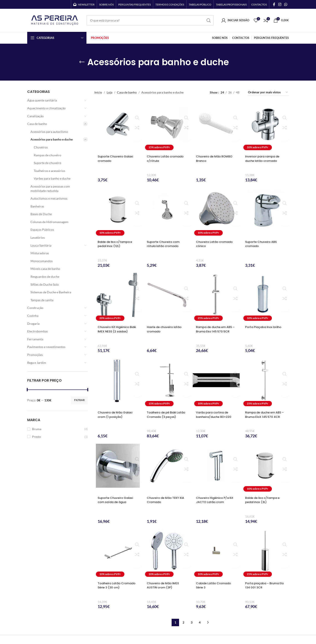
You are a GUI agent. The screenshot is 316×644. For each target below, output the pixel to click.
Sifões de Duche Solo (45, 284)
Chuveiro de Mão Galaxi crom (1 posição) (117, 415)
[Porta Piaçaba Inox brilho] (265, 298)
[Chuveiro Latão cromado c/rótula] (167, 127)
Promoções (35, 355)
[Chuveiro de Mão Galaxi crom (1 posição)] (118, 383)
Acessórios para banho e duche (52, 139)
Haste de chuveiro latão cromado (166, 329)
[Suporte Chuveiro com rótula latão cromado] (167, 212)
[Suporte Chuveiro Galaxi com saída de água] (118, 468)
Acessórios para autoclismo (49, 132)
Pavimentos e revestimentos (46, 347)
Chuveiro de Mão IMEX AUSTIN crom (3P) (164, 585)
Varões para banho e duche (52, 178)
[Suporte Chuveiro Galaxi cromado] (118, 127)
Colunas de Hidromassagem (49, 222)
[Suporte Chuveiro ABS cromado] (265, 212)
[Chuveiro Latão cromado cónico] (216, 212)
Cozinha (33, 316)
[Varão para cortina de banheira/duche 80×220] (216, 383)
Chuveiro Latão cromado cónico (216, 244)
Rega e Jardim (37, 363)
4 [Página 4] (200, 622)
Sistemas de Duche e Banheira (51, 292)
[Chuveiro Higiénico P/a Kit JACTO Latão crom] (216, 468)
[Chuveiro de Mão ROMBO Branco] (216, 127)
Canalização (35, 116)
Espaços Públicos (42, 230)
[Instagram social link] (280, 4)
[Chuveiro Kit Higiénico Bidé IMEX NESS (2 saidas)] (118, 298)
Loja (110, 92)
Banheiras (37, 206)
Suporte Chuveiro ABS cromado (262, 244)
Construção (35, 308)
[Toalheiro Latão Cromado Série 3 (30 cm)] (118, 554)
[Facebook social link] (274, 4)
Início (98, 92)
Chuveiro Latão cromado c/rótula (167, 159)
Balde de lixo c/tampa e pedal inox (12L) (117, 244)
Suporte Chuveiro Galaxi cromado (117, 159)
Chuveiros (41, 147)
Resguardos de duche (45, 277)
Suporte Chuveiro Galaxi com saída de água (117, 500)
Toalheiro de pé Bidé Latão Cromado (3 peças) (163, 417)
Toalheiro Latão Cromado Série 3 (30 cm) (114, 587)
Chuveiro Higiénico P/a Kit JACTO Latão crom (214, 500)
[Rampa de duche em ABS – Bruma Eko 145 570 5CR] (216, 298)
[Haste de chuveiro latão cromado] (167, 298)
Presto (37, 437)
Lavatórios (38, 237)
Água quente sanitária (42, 100)
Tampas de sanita (42, 300)
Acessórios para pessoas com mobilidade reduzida (50, 189)
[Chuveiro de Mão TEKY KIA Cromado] (167, 468)
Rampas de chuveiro (48, 155)
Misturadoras (40, 253)
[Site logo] (55, 20)
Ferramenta (35, 339)
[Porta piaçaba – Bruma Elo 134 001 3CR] (265, 554)
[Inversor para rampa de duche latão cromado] (265, 127)
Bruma (37, 429)
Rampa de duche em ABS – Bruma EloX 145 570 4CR (265, 417)
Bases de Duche (41, 214)
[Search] (150, 20)
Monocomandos (42, 261)
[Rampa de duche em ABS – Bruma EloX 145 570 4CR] (265, 383)
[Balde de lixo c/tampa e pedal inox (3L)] (265, 468)
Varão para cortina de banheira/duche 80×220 (215, 415)
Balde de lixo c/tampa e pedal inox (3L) (264, 500)
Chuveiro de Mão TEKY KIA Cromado (164, 500)
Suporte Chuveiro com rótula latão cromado (165, 244)
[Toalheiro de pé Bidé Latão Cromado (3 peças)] (167, 383)
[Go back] (82, 62)
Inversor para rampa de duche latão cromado (265, 159)
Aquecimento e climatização (46, 108)
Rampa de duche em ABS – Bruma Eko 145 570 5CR (216, 329)
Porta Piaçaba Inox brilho (265, 327)
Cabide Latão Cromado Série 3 (215, 585)
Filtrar (79, 400)
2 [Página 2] (183, 622)
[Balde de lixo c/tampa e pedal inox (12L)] (118, 212)
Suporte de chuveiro (48, 163)
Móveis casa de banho (45, 269)
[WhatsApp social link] (286, 4)
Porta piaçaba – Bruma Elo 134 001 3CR (264, 585)
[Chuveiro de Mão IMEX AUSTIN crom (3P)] (167, 554)
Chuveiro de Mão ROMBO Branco (216, 159)
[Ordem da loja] (268, 93)
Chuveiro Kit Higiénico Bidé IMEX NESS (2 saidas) (118, 329)
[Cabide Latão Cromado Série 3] (216, 554)
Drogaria (33, 324)
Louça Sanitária (41, 245)
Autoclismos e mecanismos (49, 198)
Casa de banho (37, 124)
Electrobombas (38, 331)
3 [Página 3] (192, 622)
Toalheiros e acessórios (49, 171)
